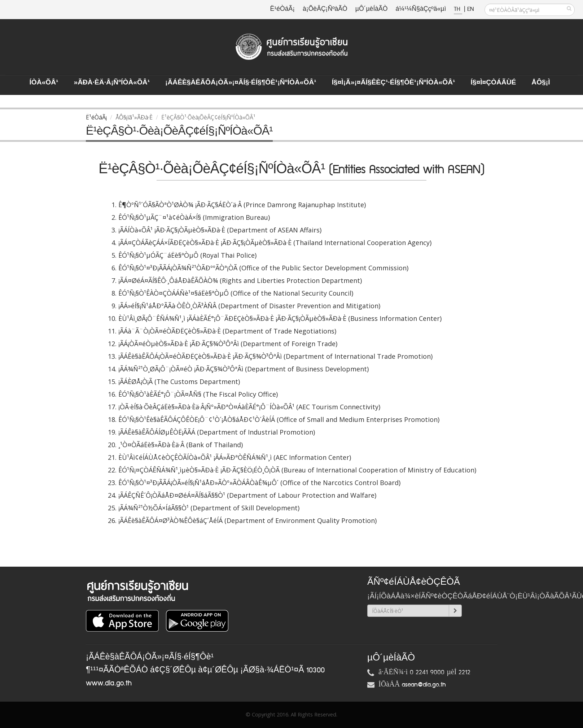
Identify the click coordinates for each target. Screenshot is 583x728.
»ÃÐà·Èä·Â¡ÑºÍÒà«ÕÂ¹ (112, 83)
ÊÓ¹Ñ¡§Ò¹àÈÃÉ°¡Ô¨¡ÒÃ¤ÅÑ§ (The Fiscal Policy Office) (198, 394)
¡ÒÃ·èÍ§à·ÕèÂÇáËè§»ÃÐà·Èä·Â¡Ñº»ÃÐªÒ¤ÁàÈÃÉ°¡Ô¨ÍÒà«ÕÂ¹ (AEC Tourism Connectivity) (249, 407)
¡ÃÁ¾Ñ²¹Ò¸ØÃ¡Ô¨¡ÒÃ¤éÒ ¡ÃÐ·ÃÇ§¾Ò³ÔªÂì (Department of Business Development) (244, 369)
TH (458, 9)
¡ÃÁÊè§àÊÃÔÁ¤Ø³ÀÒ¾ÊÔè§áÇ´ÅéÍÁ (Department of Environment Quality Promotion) (247, 520)
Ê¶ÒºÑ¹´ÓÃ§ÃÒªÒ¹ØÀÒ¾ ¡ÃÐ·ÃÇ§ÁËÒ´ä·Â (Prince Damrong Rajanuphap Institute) (242, 205)
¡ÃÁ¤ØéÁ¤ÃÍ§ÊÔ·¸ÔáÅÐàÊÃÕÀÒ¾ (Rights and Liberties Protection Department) (240, 280)
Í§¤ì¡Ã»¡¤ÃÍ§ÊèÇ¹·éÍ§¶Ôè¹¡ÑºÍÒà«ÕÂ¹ (394, 83)
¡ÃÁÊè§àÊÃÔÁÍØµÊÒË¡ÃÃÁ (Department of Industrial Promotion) (217, 432)
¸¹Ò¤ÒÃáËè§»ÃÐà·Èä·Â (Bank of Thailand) (181, 445)
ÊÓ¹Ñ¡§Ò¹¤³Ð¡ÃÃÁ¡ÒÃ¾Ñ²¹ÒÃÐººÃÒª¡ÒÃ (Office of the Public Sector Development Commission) (263, 268)
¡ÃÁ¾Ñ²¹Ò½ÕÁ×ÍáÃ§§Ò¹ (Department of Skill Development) (209, 508)
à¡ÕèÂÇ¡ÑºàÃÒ (325, 9)
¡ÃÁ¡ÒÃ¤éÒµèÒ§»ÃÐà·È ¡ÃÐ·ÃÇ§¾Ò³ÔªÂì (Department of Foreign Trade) (228, 344)
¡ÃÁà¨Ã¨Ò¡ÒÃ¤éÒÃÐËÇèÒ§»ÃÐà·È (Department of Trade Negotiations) (227, 331)
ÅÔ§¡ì (541, 83)
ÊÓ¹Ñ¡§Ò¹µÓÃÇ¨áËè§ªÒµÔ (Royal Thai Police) (187, 255)
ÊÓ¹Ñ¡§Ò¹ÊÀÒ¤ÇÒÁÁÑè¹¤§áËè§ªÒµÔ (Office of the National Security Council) (236, 293)
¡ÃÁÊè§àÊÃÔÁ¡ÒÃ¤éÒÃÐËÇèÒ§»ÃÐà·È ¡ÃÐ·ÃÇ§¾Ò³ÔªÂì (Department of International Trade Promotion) (275, 356)
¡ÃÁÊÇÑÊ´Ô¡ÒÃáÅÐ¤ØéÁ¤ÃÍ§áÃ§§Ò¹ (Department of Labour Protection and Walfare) (247, 495)
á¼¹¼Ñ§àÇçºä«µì (421, 9)
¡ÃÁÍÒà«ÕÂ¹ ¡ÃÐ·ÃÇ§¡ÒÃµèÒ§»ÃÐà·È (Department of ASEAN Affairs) (220, 230)
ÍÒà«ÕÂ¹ (44, 83)
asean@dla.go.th (424, 685)
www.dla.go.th (109, 683)
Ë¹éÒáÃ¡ (282, 9)
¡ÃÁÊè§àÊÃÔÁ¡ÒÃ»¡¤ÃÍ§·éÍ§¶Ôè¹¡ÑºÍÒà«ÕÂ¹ (241, 83)
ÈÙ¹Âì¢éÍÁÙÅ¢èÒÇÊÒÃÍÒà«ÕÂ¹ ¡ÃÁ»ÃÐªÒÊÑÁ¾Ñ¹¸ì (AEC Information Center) (235, 457)
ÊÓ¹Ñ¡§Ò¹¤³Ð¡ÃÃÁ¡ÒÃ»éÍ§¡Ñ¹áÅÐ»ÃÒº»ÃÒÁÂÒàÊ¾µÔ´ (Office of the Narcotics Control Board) (259, 483)
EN (470, 9)
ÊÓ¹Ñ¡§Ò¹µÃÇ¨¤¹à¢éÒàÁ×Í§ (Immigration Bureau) (194, 217)
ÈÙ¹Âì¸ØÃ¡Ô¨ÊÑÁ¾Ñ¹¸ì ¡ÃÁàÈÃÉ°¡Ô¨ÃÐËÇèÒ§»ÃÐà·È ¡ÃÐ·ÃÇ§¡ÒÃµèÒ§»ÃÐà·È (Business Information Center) (280, 318)
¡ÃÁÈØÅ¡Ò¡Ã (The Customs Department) (179, 382)
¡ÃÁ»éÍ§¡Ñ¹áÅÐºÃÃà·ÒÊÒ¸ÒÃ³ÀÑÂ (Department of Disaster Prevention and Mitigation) (249, 306)
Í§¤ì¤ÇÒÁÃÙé (493, 83)
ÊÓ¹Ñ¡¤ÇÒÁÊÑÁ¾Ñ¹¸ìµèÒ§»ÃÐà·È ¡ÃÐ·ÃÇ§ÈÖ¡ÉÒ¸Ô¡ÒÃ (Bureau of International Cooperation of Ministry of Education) (297, 470)
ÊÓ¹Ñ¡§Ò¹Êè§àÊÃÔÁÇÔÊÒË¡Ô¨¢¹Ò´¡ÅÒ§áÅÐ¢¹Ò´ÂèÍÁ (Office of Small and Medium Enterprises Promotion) (279, 419)
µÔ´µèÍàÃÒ (372, 9)
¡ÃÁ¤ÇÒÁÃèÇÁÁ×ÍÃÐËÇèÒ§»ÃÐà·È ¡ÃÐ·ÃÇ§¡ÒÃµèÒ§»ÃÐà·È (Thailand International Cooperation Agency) (275, 243)
